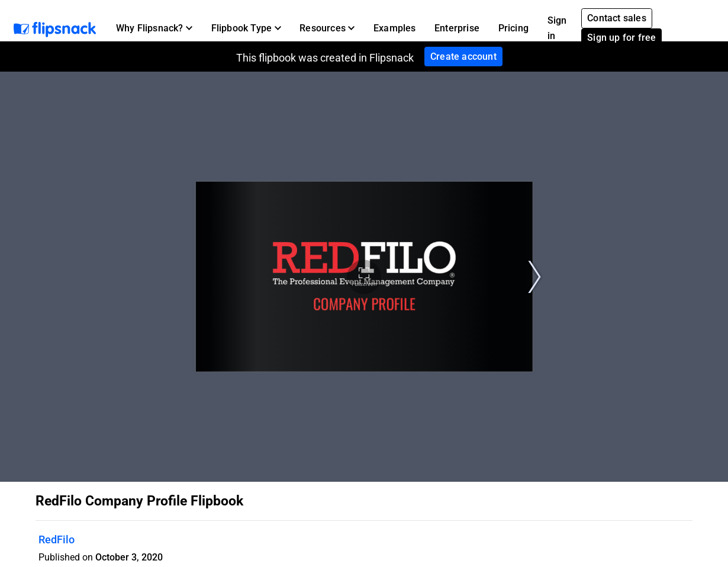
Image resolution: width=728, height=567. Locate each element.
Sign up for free (621, 38)
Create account (463, 57)
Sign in (557, 28)
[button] (154, 28)
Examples (395, 28)
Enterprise (457, 28)
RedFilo (57, 539)
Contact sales (617, 18)
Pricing (513, 28)
